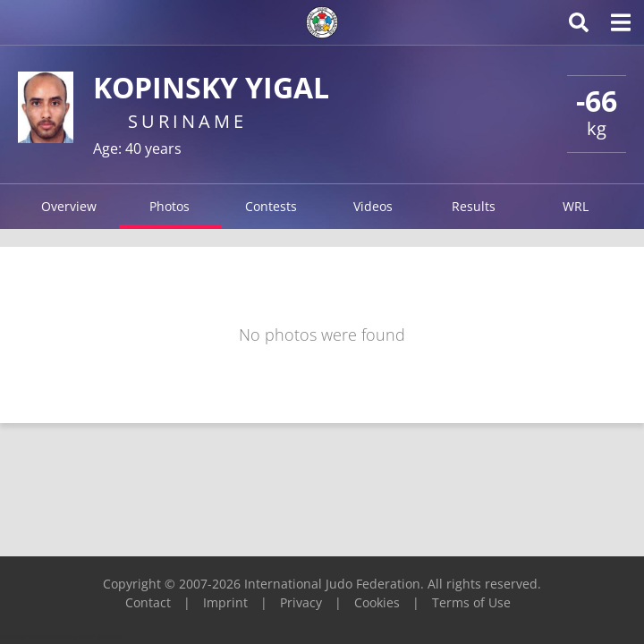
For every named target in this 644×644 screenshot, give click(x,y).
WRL (576, 206)
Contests (271, 206)
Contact (148, 602)
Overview (69, 206)
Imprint (225, 602)
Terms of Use (471, 602)
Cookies (377, 602)
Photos (169, 206)
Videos (373, 206)
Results (474, 206)
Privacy (301, 602)
